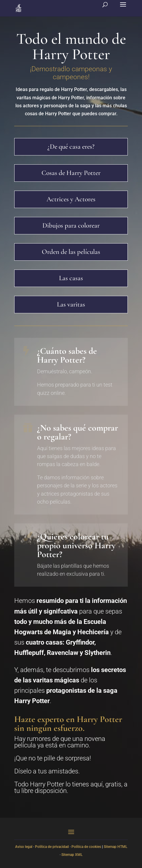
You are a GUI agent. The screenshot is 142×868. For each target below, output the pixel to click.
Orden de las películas (71, 252)
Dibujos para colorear (71, 225)
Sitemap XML (72, 855)
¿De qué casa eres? (71, 147)
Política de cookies (86, 847)
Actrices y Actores (71, 199)
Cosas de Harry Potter (71, 173)
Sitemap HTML (115, 847)
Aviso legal (24, 847)
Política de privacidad (52, 847)
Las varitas (71, 304)
